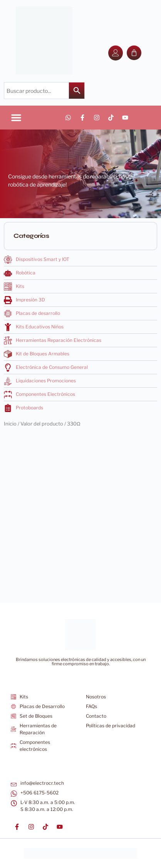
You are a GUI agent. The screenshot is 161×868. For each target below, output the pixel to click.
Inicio (10, 424)
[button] (16, 118)
